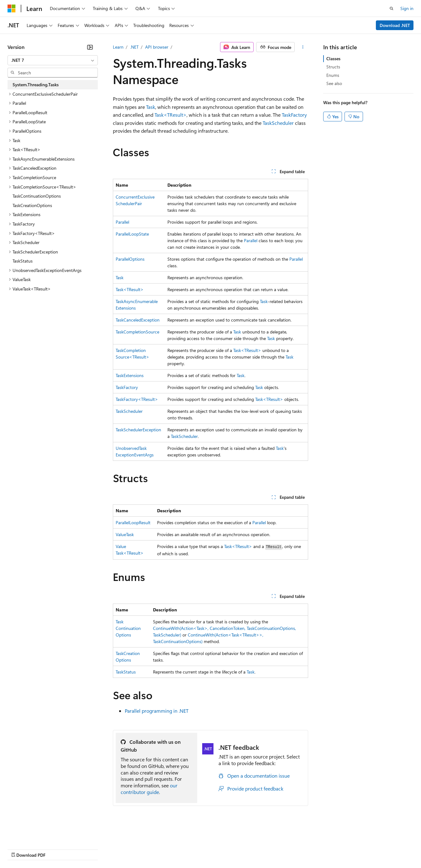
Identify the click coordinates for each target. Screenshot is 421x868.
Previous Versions (57, 849)
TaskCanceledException (138, 320)
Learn (118, 47)
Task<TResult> (171, 115)
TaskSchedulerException (138, 430)
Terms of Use (229, 849)
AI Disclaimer (20, 849)
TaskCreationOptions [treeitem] (32, 205)
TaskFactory (294, 115)
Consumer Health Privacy (180, 849)
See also (334, 83)
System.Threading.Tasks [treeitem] (36, 85)
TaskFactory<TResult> (137, 399)
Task (151, 107)
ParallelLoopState (132, 234)
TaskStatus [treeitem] (23, 261)
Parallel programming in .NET (157, 711)
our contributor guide (149, 789)
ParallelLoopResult (133, 522)
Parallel (122, 222)
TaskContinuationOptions (128, 628)
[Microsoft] (12, 8)
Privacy (137, 849)
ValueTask (125, 534)
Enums (333, 75)
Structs (333, 67)
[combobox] (53, 60)
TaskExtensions (130, 375)
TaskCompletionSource (137, 332)
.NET (134, 47)
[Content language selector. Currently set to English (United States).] (36, 834)
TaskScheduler (278, 123)
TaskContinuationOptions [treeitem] (37, 196)
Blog (85, 849)
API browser (157, 47)
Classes (333, 59)
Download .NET (395, 25)
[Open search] (392, 8)
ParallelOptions (130, 259)
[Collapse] (90, 47)
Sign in (407, 8)
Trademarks (260, 849)
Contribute (112, 849)
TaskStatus (126, 672)
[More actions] (303, 47)
